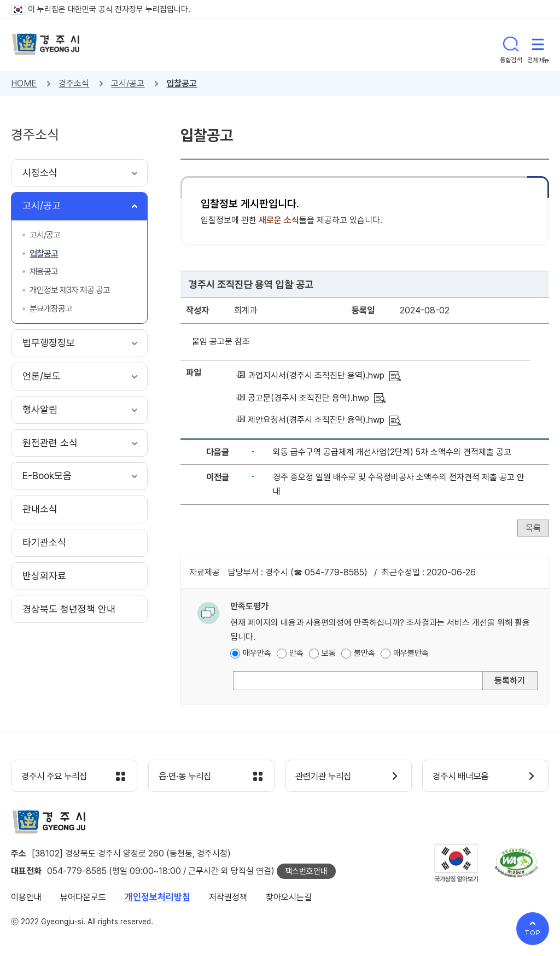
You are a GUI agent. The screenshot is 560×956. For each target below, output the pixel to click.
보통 (329, 653)
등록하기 (510, 681)
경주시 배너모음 (463, 777)
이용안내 (26, 898)
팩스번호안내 (306, 872)
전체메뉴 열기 (538, 45)
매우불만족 (411, 653)
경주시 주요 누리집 (57, 777)
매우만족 (257, 653)
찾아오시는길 (289, 898)
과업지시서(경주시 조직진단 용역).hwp (316, 375)
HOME (24, 83)
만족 (296, 653)
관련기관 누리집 (327, 777)
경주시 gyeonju (46, 45)
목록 (533, 528)
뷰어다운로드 (83, 898)
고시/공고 (128, 83)
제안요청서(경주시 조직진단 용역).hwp (316, 420)
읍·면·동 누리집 (188, 777)
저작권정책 (228, 898)
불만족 (364, 653)
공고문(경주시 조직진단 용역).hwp (308, 398)
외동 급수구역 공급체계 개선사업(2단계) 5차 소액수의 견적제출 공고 (392, 452)
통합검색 (511, 45)
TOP (533, 933)
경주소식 (74, 83)
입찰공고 (182, 83)
